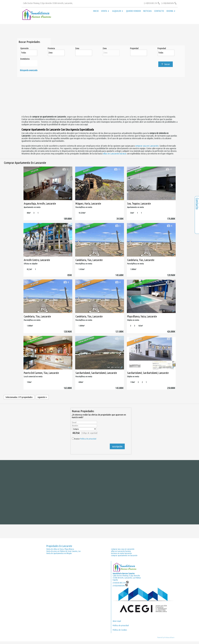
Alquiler (117, 11)
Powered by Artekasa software (166, 637)
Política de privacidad (88, 439)
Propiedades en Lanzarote (59, 546)
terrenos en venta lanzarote (121, 553)
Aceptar (85, 439)
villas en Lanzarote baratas (115, 154)
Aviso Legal (117, 621)
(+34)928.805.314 (121, 583)
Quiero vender (133, 11)
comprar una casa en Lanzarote (123, 549)
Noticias (147, 11)
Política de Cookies (120, 630)
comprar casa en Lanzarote (147, 146)
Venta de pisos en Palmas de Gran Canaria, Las (63, 551)
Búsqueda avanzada (29, 70)
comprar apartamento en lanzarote (124, 555)
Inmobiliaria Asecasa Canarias (124, 573)
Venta (105, 11)
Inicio (96, 11)
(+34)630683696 (120, 586)
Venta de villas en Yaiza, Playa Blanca (60, 549)
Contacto (159, 11)
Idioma (171, 11)
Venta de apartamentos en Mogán (59, 553)
